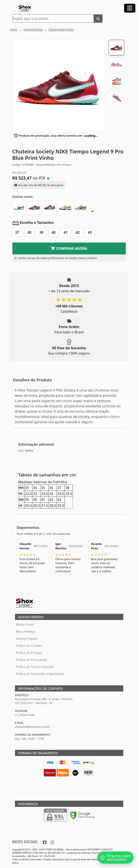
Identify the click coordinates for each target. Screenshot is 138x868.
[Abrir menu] (130, 8)
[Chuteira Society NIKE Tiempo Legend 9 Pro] (19, 207)
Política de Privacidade (31, 660)
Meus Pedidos (26, 632)
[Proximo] (92, 211)
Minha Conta (25, 624)
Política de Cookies (29, 646)
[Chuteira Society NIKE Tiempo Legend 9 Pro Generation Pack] (50, 207)
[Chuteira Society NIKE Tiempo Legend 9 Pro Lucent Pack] (65, 207)
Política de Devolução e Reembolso (40, 674)
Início (14, 30)
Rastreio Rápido (27, 639)
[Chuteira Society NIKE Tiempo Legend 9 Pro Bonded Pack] (81, 207)
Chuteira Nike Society (61, 30)
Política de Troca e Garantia (35, 667)
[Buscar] (98, 18)
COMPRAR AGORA (69, 248)
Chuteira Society (33, 30)
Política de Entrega (29, 653)
